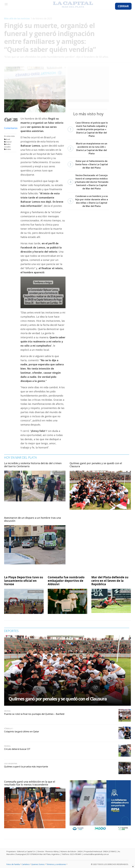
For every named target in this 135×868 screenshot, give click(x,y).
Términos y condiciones (56, 864)
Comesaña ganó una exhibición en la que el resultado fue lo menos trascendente (30, 783)
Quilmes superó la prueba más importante (26, 767)
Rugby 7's (125, 592)
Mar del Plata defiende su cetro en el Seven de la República (110, 581)
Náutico (60, 790)
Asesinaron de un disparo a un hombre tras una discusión (32, 519)
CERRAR (123, 6)
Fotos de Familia (13, 864)
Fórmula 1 (9, 729)
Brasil (8, 139)
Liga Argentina (11, 764)
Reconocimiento (78, 592)
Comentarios (10, 128)
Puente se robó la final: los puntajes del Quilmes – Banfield (34, 714)
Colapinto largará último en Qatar (22, 731)
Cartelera (26, 864)
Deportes (12, 695)
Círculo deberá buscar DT (17, 749)
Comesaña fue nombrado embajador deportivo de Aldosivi (66, 581)
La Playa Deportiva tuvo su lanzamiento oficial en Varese (24, 581)
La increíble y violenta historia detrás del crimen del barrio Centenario (33, 465)
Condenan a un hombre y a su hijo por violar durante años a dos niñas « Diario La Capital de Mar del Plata (88, 201)
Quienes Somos (38, 864)
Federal (7, 746)
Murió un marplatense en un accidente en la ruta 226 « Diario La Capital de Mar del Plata (87, 149)
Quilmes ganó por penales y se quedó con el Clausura (96, 465)
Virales (8, 149)
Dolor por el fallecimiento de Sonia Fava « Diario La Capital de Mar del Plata (88, 164)
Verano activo (36, 592)
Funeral (9, 142)
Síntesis (7, 711)
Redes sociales (7, 146)
